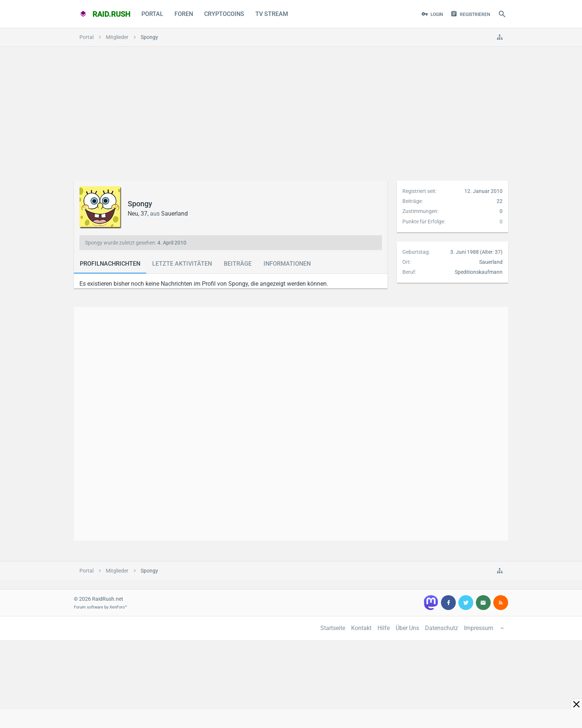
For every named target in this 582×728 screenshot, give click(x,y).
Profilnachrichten (110, 264)
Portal (152, 14)
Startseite (333, 628)
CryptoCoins (224, 14)
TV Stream (272, 14)
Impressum (479, 628)
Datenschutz (442, 628)
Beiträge (238, 264)
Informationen (287, 264)
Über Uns (407, 628)
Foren (184, 14)
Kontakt (361, 628)
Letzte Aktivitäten (182, 264)
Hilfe (384, 628)
